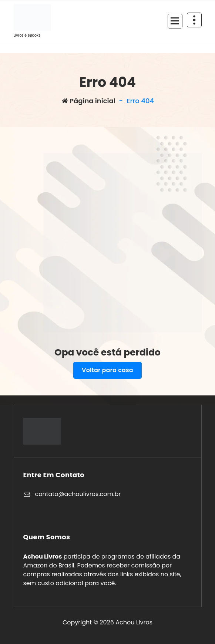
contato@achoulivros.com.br (78, 494)
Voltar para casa (107, 370)
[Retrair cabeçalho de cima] (194, 20)
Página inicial (89, 101)
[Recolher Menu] (175, 21)
